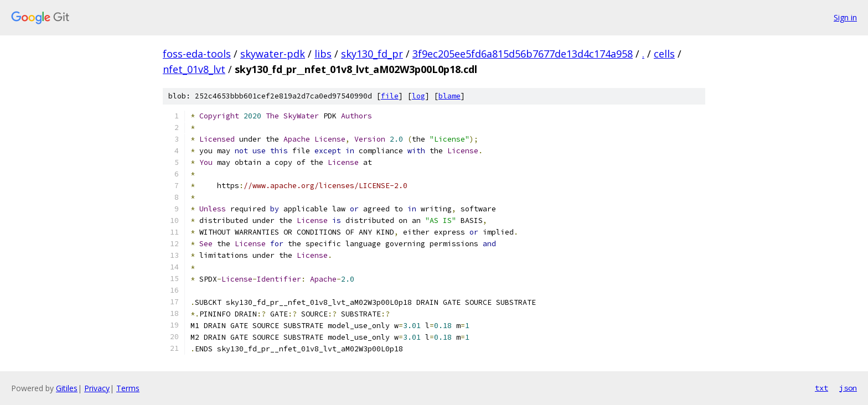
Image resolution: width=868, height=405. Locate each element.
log (418, 96)
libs (323, 54)
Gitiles (67, 388)
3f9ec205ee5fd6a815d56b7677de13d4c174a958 (523, 54)
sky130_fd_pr (372, 54)
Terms (128, 388)
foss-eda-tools (197, 54)
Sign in (845, 17)
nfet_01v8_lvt (194, 69)
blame (449, 96)
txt (821, 388)
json (848, 388)
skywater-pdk (273, 54)
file (390, 96)
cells (664, 54)
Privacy (97, 388)
